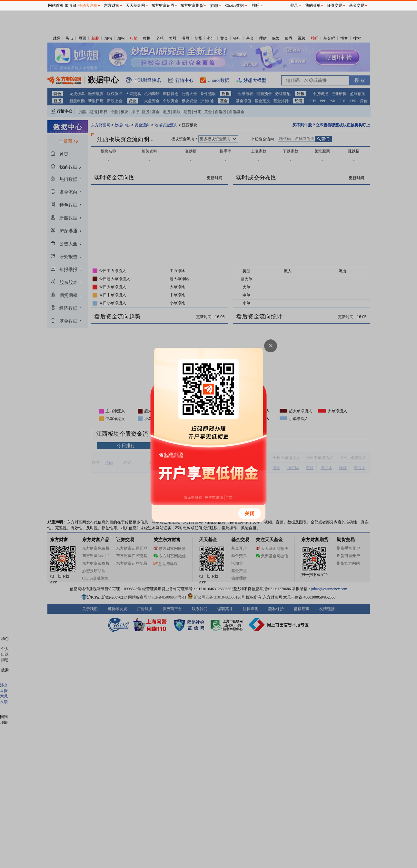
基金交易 (357, 5)
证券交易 (335, 5)
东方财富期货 (192, 5)
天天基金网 (135, 5)
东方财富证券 (163, 5)
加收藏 (71, 5)
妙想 (214, 5)
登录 (294, 5)
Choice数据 (235, 5)
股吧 (255, 5)
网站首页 (56, 5)
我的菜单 (313, 5)
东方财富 (112, 5)
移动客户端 (88, 5)
